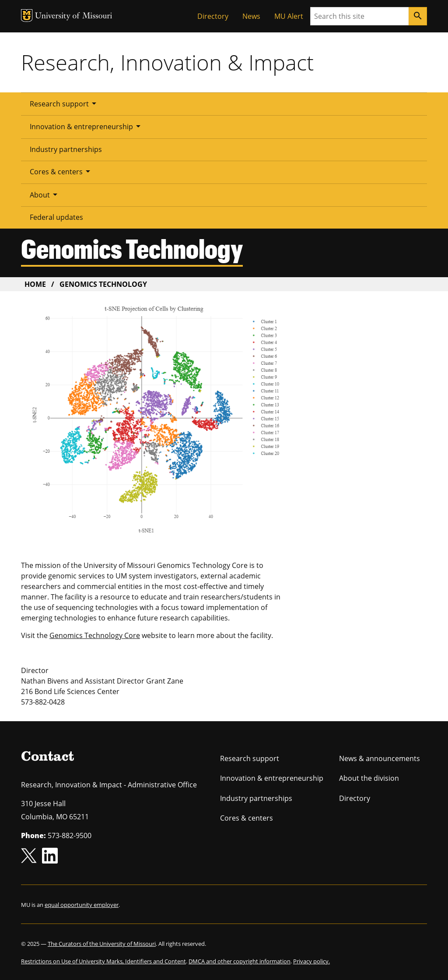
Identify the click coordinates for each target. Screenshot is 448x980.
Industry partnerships (66, 149)
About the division (369, 778)
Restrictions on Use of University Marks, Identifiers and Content (103, 961)
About (45, 194)
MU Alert (289, 16)
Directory (213, 16)
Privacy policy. (311, 961)
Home (35, 284)
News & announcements (380, 758)
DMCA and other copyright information (240, 961)
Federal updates (56, 217)
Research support (65, 103)
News (251, 16)
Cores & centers (61, 171)
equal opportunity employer (82, 905)
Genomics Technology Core (95, 635)
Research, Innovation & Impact (167, 62)
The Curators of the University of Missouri (102, 944)
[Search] (418, 16)
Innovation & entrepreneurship (87, 126)
